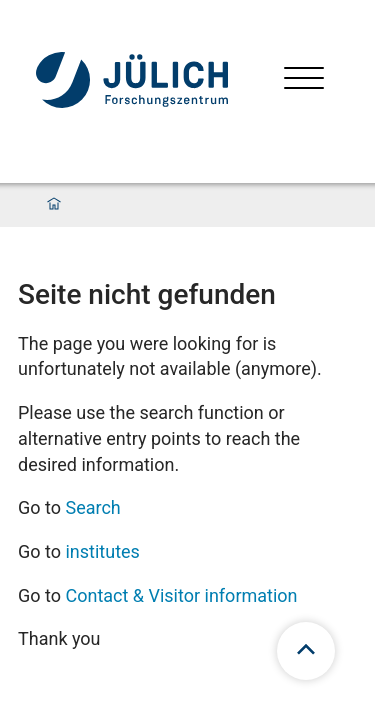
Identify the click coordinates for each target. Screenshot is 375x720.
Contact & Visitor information (181, 595)
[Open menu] (304, 80)
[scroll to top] (306, 651)
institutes (102, 551)
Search (92, 507)
